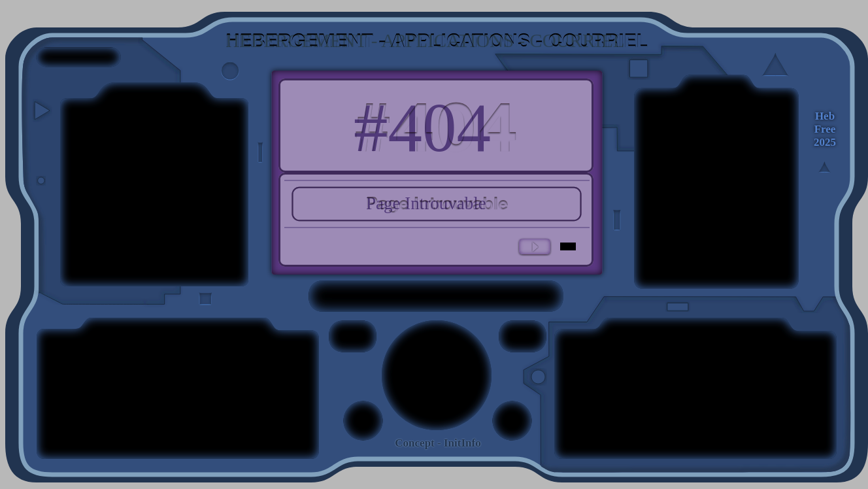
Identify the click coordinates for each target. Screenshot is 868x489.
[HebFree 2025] (825, 129)
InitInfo (462, 443)
